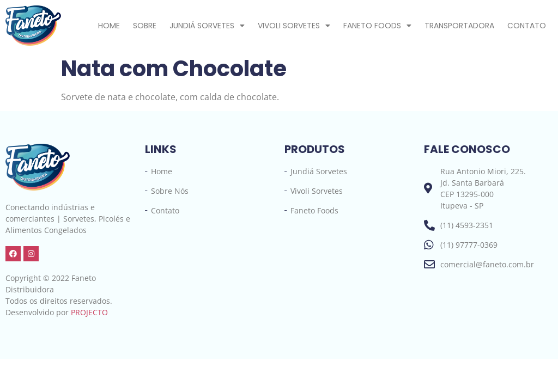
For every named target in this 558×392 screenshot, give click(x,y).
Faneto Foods (377, 26)
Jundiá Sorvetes (207, 26)
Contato (527, 26)
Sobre (145, 26)
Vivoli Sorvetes (294, 26)
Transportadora (459, 26)
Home (109, 26)
